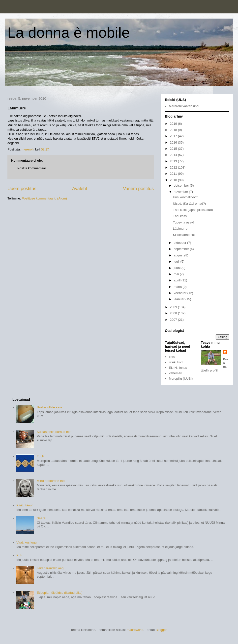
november (181, 192)
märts (178, 287)
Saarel (41, 518)
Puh (19, 555)
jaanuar (180, 299)
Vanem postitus (138, 189)
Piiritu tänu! (24, 505)
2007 (174, 320)
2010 (174, 180)
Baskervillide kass (49, 407)
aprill (178, 280)
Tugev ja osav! (183, 222)
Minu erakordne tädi (51, 481)
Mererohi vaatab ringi (184, 106)
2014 (174, 155)
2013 (174, 161)
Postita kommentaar (32, 168)
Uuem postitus (22, 189)
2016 (174, 142)
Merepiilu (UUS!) (181, 379)
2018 (174, 130)
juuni (178, 268)
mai (177, 274)
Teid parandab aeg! (50, 568)
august (179, 255)
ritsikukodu (177, 362)
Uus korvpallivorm (186, 197)
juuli (177, 261)
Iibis (172, 357)
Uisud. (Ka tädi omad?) (189, 204)
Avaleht (80, 189)
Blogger (161, 630)
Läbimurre (180, 229)
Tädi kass (180, 216)
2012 (174, 167)
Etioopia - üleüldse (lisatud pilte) (59, 593)
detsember (182, 186)
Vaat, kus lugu (26, 542)
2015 (174, 149)
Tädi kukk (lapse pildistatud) (193, 210)
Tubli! (41, 456)
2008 (174, 313)
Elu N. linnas (178, 368)
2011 (174, 174)
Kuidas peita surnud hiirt (54, 432)
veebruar (181, 293)
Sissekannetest (184, 235)
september (182, 249)
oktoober (180, 243)
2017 (174, 136)
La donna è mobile (69, 33)
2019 (174, 124)
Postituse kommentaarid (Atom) (44, 198)
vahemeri (175, 373)
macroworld (135, 630)
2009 (174, 307)
